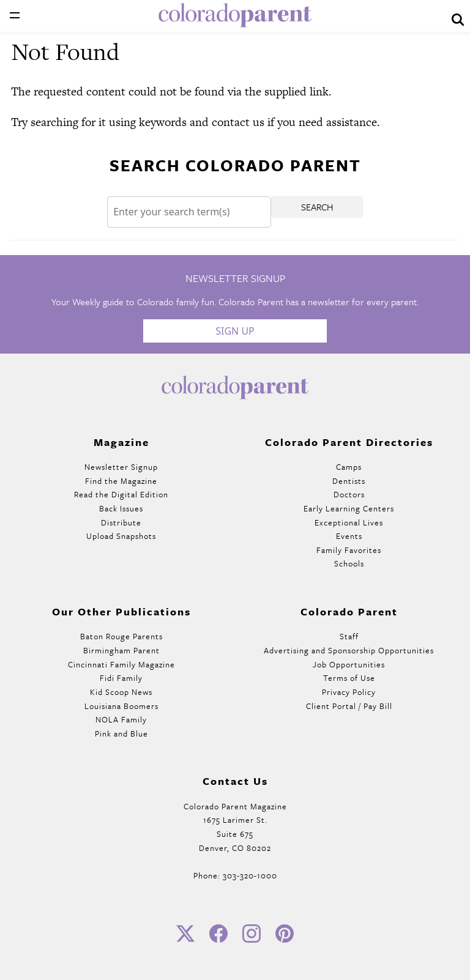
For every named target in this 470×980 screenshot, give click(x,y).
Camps (349, 467)
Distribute (121, 522)
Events (349, 536)
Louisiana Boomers (121, 706)
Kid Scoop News (121, 692)
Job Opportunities (349, 664)
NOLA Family (121, 719)
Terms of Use (349, 678)
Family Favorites (349, 550)
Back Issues (121, 508)
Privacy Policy (349, 692)
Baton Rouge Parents (121, 636)
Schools (349, 563)
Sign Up (235, 331)
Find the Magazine (121, 481)
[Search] (189, 212)
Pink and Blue (121, 733)
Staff (349, 636)
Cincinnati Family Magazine (121, 664)
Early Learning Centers (349, 508)
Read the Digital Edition (121, 494)
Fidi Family (121, 678)
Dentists (349, 481)
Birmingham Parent (121, 650)
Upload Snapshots (121, 536)
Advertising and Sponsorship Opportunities (349, 650)
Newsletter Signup (121, 467)
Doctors (349, 494)
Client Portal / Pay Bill (349, 706)
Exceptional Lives (349, 522)
